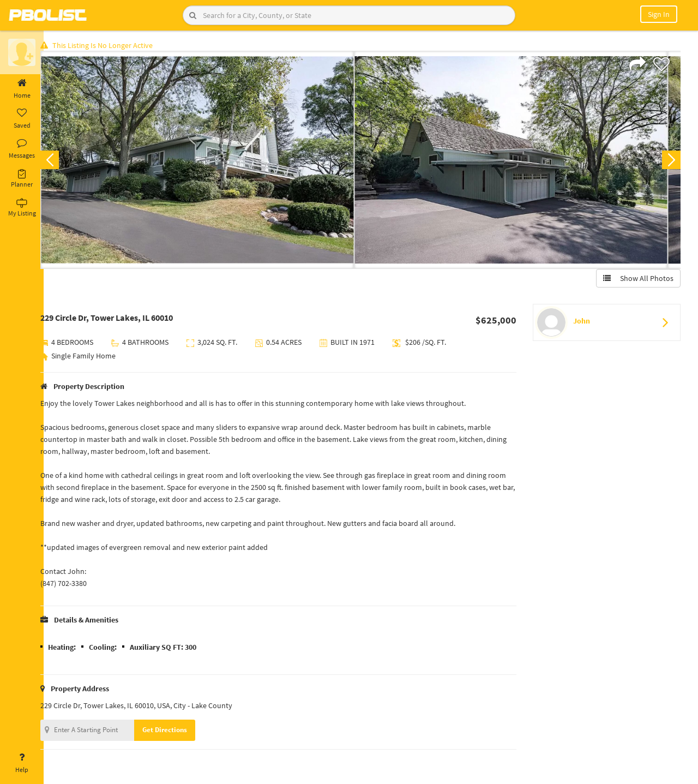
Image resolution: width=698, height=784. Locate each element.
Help (22, 763)
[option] (209, 161)
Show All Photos (637, 280)
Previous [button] (61, 161)
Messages (22, 149)
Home (22, 89)
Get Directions (176, 731)
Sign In (659, 14)
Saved (22, 119)
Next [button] (670, 161)
